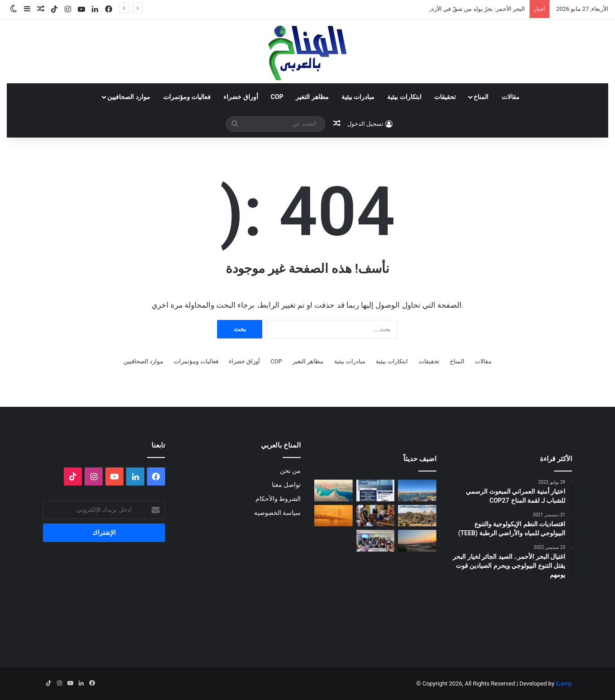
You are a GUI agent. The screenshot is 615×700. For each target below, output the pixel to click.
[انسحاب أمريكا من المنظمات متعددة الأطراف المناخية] (376, 516)
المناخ (481, 97)
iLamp (564, 683)
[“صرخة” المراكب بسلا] (417, 490)
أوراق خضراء (241, 97)
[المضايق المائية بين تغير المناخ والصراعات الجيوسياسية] (334, 490)
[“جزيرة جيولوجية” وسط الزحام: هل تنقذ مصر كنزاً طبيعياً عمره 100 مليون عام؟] (417, 516)
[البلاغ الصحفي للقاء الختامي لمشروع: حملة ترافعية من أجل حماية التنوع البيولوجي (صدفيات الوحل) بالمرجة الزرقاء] (376, 541)
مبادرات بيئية (358, 97)
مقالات (511, 97)
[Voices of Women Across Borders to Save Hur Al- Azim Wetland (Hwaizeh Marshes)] (417, 541)
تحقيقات (445, 97)
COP (277, 97)
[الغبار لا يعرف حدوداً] (334, 516)
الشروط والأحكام (278, 499)
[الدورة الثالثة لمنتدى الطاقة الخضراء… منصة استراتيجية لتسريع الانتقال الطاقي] (376, 490)
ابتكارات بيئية (404, 97)
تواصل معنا (286, 485)
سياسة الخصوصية (277, 513)
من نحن (290, 471)
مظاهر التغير (312, 97)
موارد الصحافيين (128, 97)
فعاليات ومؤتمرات (187, 97)
